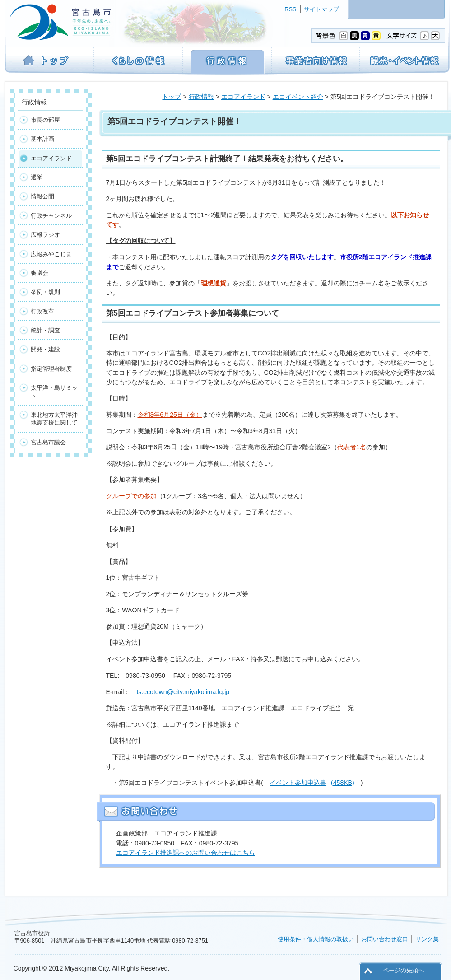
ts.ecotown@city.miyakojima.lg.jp (183, 692)
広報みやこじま (51, 254)
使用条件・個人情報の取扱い (316, 939)
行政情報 (201, 97)
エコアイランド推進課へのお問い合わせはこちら (186, 853)
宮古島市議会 (48, 442)
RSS (290, 9)
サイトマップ (321, 9)
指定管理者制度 (51, 369)
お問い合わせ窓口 (385, 939)
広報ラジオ (45, 235)
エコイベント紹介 (298, 97)
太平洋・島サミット (54, 392)
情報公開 (42, 196)
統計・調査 (45, 330)
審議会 (40, 273)
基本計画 (42, 139)
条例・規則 (45, 292)
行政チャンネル (51, 216)
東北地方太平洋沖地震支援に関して (54, 419)
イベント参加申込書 (312, 783)
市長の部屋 (45, 120)
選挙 (37, 177)
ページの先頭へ (403, 970)
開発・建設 (45, 349)
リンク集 (427, 939)
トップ (172, 97)
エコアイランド (243, 97)
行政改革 (42, 311)
